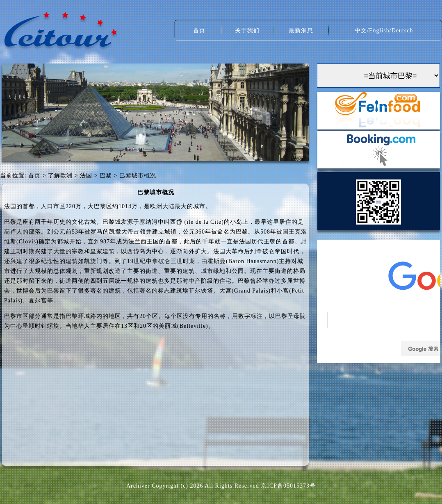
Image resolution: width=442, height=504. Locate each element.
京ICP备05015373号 (288, 486)
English (379, 31)
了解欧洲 (60, 176)
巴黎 (106, 176)
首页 (199, 31)
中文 (361, 31)
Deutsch (402, 31)
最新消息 (301, 31)
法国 (86, 176)
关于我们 (247, 31)
